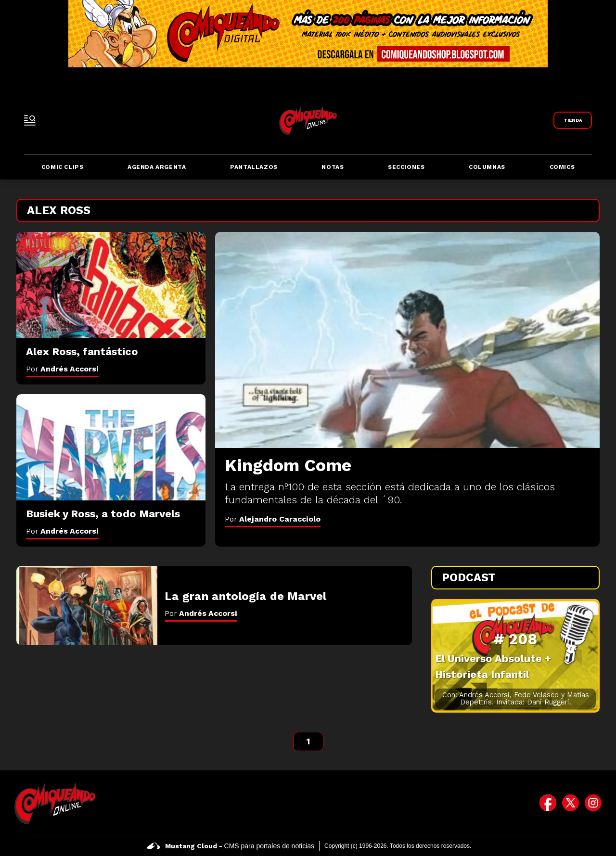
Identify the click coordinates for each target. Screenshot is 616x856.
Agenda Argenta (157, 167)
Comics (562, 167)
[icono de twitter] (571, 803)
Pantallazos (254, 167)
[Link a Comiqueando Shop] (573, 120)
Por (273, 519)
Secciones (406, 167)
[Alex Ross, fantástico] (111, 285)
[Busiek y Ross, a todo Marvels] (111, 447)
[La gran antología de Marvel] (87, 606)
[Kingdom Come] (407, 340)
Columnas (487, 167)
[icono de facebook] (548, 803)
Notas (333, 167)
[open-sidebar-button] (30, 120)
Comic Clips (63, 167)
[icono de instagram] (593, 803)
